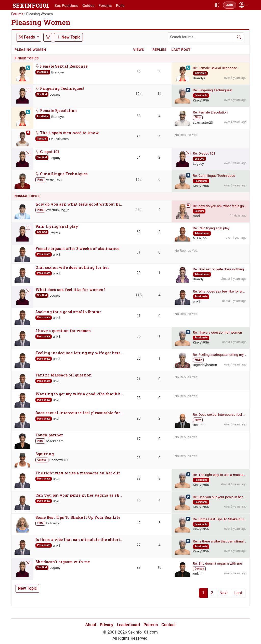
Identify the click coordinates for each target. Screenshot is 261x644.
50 (138, 501)
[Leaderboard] (48, 37)
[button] (244, 5)
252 (138, 210)
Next (224, 593)
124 (138, 94)
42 (138, 523)
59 (138, 72)
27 (138, 545)
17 (138, 439)
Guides (88, 6)
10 (159, 567)
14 (159, 94)
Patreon (151, 625)
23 (138, 458)
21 (138, 316)
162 (138, 180)
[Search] (239, 37)
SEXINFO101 (31, 5)
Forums (105, 6)
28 (138, 398)
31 (138, 252)
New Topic (27, 588)
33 (138, 479)
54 (138, 157)
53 (138, 116)
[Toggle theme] (217, 5)
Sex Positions (66, 6)
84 (138, 137)
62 (138, 232)
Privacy (107, 625)
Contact (168, 625)
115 (138, 295)
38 (138, 358)
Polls (120, 6)
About (91, 625)
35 (138, 336)
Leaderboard (129, 625)
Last (238, 593)
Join (230, 5)
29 (138, 273)
